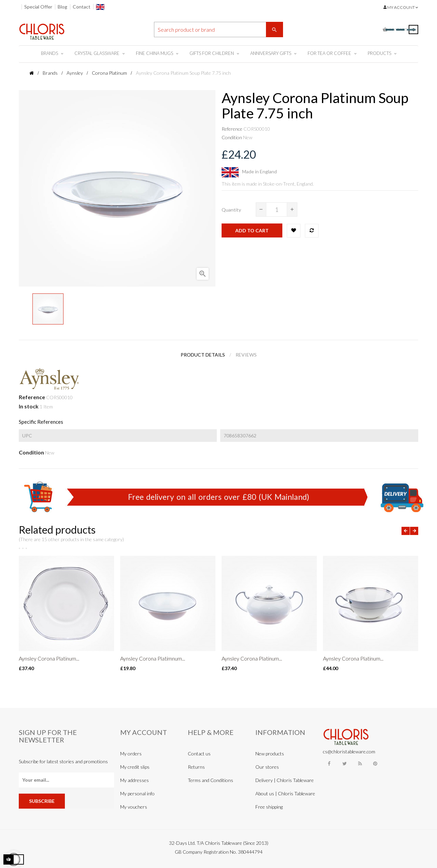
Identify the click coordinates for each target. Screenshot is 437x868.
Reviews (246, 355)
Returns (196, 767)
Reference (232, 129)
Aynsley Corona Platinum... (49, 658)
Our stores (267, 767)
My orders (131, 754)
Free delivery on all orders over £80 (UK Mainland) (219, 497)
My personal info (137, 793)
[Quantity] (277, 209)
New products (270, 754)
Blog (62, 7)
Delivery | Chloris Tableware (285, 780)
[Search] (218, 30)
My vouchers (134, 807)
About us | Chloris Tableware (285, 793)
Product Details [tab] (203, 355)
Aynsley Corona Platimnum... (153, 658)
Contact (82, 7)
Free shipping (269, 807)
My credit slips (135, 767)
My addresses (135, 780)
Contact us (199, 754)
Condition (232, 137)
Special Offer (38, 7)
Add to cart (252, 230)
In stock (29, 406)
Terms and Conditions (210, 780)
